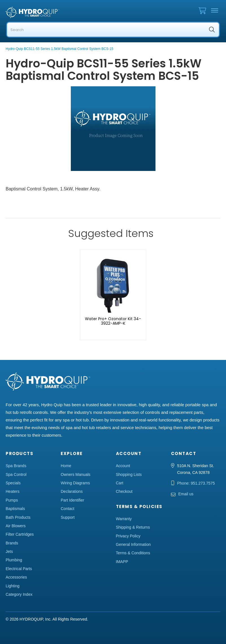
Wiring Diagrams (75, 483)
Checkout (124, 491)
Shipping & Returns (133, 527)
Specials (13, 483)
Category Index (19, 594)
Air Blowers (16, 526)
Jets (9, 551)
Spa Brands (16, 466)
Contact (67, 509)
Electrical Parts (19, 569)
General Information (133, 544)
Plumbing (14, 560)
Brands (12, 543)
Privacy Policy (128, 536)
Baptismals (15, 509)
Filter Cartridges (20, 534)
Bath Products (18, 517)
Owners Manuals (75, 474)
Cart (120, 483)
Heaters (13, 491)
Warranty (124, 519)
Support (68, 517)
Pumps (12, 500)
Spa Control (16, 474)
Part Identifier (72, 500)
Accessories (16, 577)
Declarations (72, 491)
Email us (186, 494)
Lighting (13, 586)
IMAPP (122, 562)
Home (66, 466)
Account (123, 466)
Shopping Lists (129, 474)
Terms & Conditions (133, 553)
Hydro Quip (51, 12)
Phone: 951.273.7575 (196, 483)
